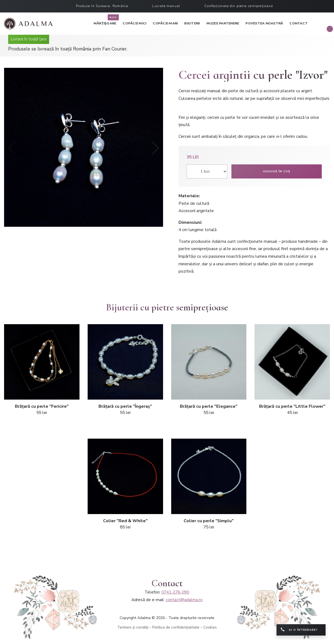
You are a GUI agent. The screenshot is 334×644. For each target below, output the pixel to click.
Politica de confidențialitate (176, 627)
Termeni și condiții (133, 627)
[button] (155, 148)
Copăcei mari (165, 23)
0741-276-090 (175, 592)
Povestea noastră (264, 23)
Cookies (210, 627)
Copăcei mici (134, 23)
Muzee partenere (223, 23)
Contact (299, 23)
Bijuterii (192, 23)
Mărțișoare (105, 22)
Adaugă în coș (277, 171)
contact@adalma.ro (184, 600)
